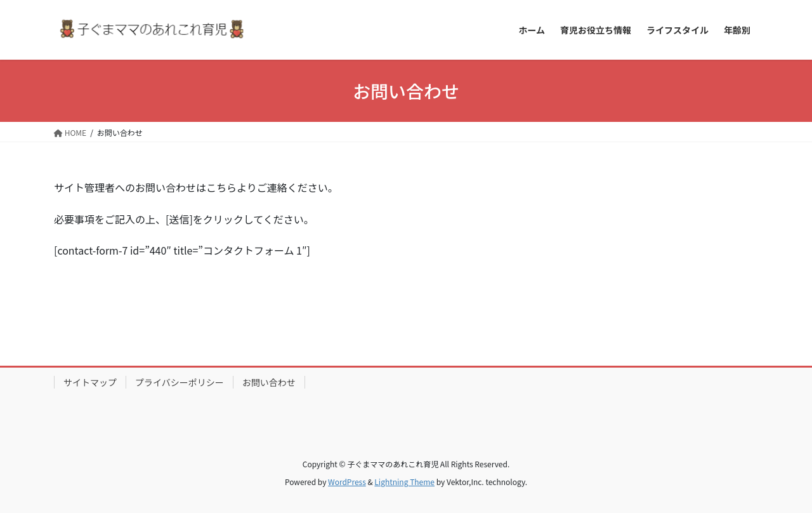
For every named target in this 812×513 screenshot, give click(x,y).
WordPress (347, 482)
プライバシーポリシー (180, 382)
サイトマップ (90, 382)
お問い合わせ (269, 382)
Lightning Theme (404, 482)
